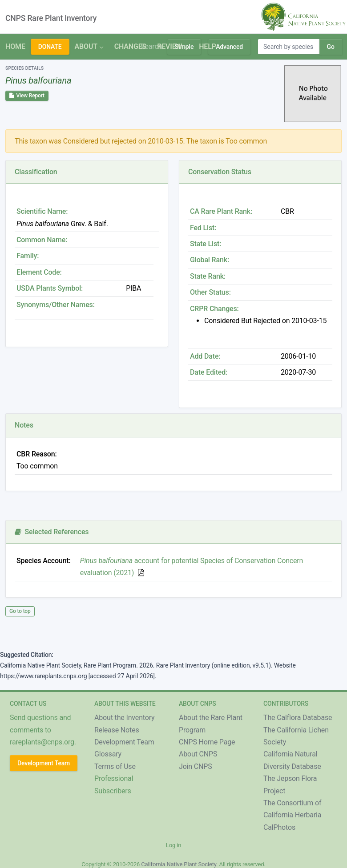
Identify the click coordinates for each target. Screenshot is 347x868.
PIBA (133, 288)
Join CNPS (196, 766)
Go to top (20, 611)
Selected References (52, 532)
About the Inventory (125, 718)
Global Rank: (210, 260)
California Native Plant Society (179, 864)
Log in (173, 845)
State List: (206, 244)
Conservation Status (220, 172)
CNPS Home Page (207, 742)
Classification (36, 172)
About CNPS (198, 754)
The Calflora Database (298, 718)
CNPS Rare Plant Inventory (51, 18)
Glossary (108, 754)
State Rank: (208, 276)
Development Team (44, 763)
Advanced (229, 47)
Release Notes (117, 730)
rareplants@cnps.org (42, 742)
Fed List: (203, 228)
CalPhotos (279, 827)
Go (331, 47)
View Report (27, 96)
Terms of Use (115, 766)
